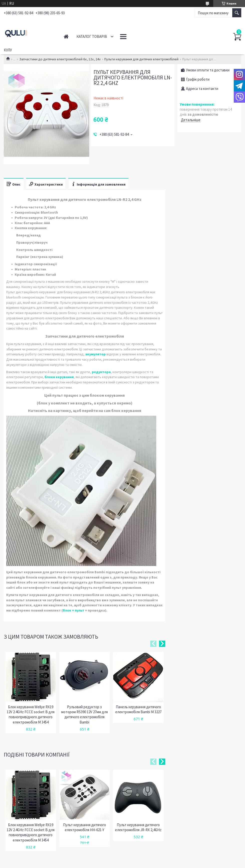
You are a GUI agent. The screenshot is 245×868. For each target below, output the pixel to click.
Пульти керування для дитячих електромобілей (141, 59)
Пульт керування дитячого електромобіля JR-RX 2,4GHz (138, 827)
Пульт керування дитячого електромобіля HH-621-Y (84, 827)
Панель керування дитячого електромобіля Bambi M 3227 (138, 709)
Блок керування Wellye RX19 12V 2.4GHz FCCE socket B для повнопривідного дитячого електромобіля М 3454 (31, 714)
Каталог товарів (92, 36)
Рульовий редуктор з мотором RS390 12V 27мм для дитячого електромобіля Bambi (84, 714)
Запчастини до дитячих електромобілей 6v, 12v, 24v (60, 59)
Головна (66, 36)
